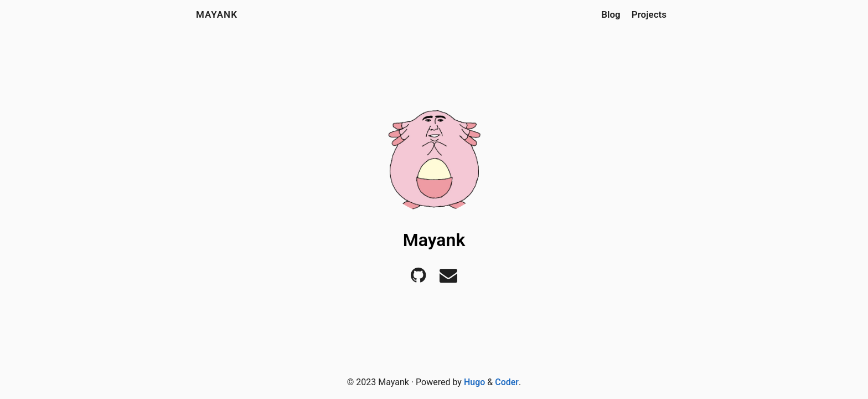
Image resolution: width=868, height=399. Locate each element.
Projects (649, 14)
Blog (611, 14)
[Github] (418, 278)
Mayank (217, 14)
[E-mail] (448, 278)
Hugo (474, 382)
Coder (507, 382)
